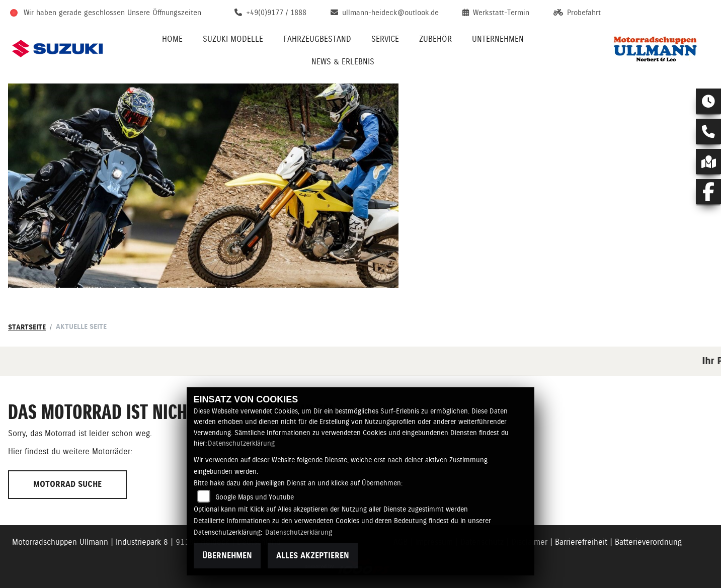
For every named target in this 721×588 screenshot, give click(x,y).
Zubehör (435, 39)
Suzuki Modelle (233, 39)
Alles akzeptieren (313, 556)
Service (385, 39)
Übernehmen (227, 556)
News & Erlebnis (343, 62)
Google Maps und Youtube (255, 497)
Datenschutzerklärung (241, 443)
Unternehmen (498, 39)
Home (172, 39)
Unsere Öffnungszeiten (164, 13)
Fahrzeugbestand (317, 39)
